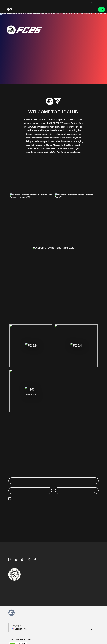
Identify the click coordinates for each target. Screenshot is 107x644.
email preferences (68, 499)
